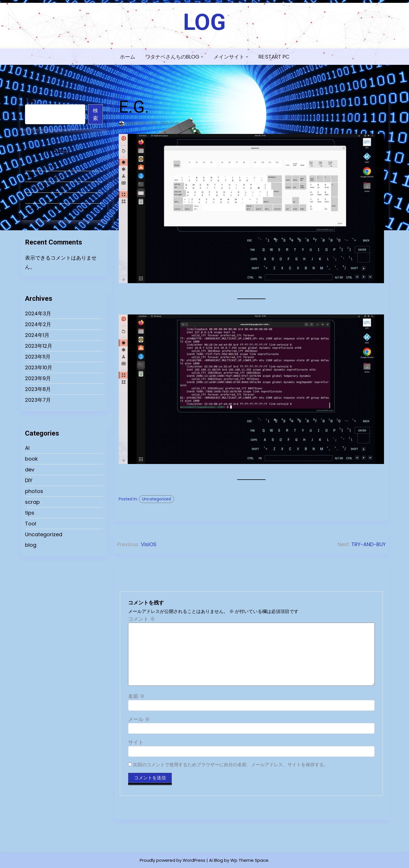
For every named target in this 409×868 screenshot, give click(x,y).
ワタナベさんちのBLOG (172, 57)
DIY (29, 480)
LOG (204, 22)
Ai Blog (216, 860)
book (31, 459)
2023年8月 (38, 389)
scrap (32, 502)
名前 (136, 696)
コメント (142, 619)
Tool (31, 524)
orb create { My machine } (58, 209)
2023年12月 (39, 346)
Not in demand (44, 176)
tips (30, 513)
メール (139, 719)
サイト (136, 742)
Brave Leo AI (40, 166)
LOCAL (33, 198)
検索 (30, 101)
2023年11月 (38, 357)
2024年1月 (37, 335)
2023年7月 (38, 400)
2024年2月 (38, 324)
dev (30, 470)
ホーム (128, 57)
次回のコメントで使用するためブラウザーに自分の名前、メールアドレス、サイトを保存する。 (231, 765)
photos (34, 491)
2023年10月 (39, 367)
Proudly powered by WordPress (173, 860)
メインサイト (229, 57)
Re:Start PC (274, 57)
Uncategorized (44, 534)
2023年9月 (38, 378)
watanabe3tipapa (142, 123)
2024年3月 (38, 313)
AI (27, 448)
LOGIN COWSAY (44, 187)
